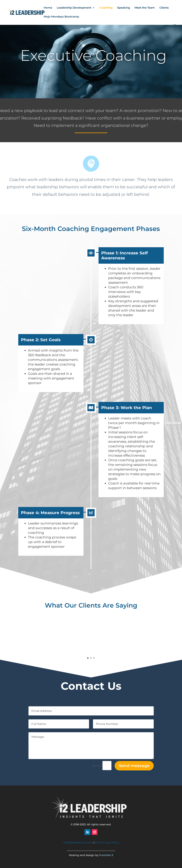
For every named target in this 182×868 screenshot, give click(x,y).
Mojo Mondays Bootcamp (61, 17)
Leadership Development (74, 8)
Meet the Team (145, 8)
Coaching (106, 8)
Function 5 (106, 855)
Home (48, 8)
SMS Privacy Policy (107, 842)
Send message (134, 766)
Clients (164, 8)
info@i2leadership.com (78, 842)
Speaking (124, 8)
